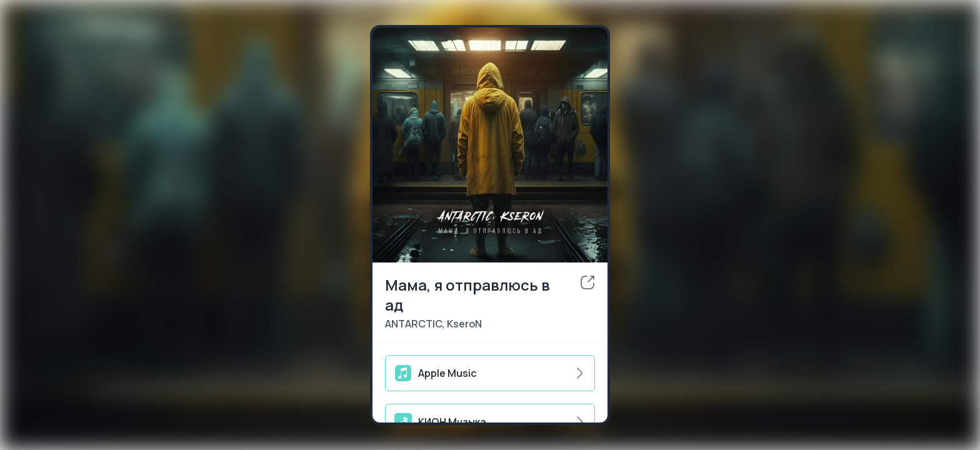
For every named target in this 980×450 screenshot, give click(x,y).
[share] (587, 282)
